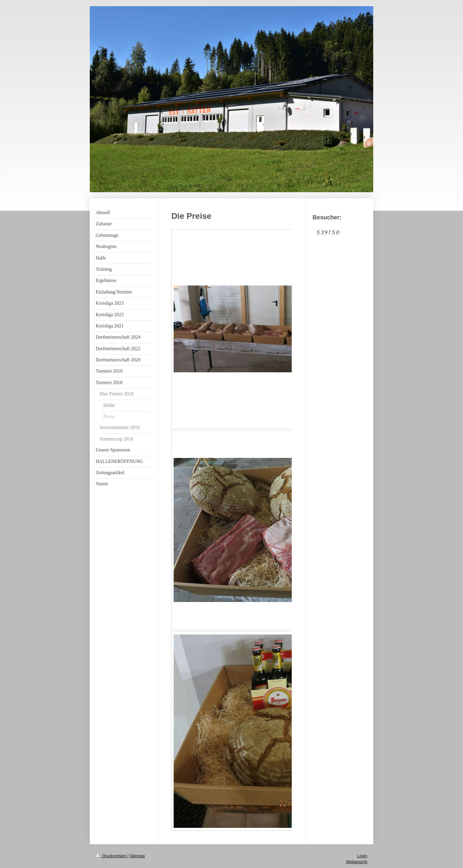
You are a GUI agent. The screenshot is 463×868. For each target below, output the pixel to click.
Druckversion (111, 856)
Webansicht (357, 862)
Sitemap (137, 856)
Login (362, 856)
